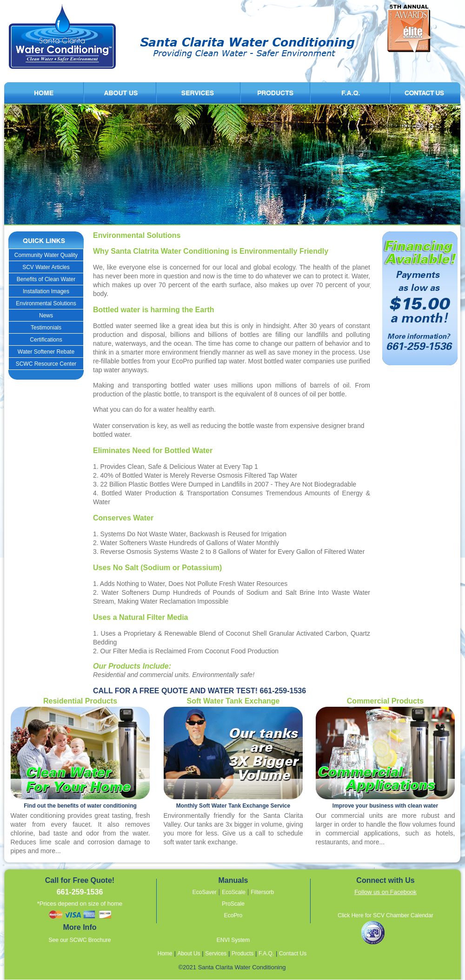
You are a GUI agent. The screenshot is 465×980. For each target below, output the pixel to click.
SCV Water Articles (46, 267)
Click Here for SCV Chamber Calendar (385, 915)
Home (165, 954)
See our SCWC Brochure (80, 940)
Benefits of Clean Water (46, 279)
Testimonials (46, 328)
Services (216, 954)
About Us (189, 954)
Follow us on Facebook (385, 892)
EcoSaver (205, 892)
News (46, 316)
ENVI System (233, 940)
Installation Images (46, 291)
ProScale (233, 904)
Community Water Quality (46, 255)
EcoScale (234, 892)
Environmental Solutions (46, 303)
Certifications (46, 340)
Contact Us (293, 954)
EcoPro (233, 915)
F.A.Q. (266, 954)
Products (242, 954)
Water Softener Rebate (46, 352)
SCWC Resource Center (46, 364)
